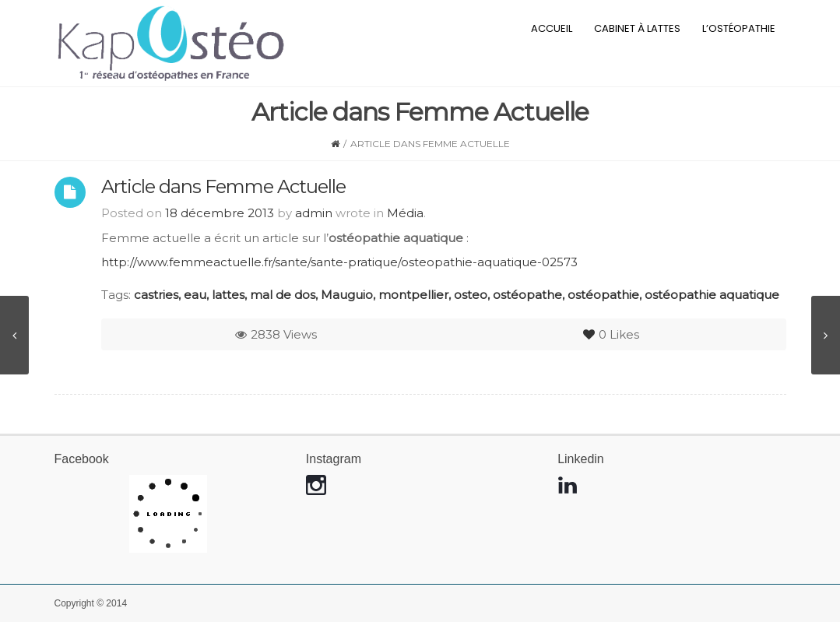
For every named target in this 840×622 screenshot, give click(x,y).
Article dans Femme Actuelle (223, 186)
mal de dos (283, 295)
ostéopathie (603, 295)
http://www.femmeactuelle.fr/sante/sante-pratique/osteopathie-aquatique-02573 (339, 262)
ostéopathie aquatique (712, 295)
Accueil (552, 28)
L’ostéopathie (739, 28)
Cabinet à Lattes (637, 28)
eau (195, 295)
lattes (228, 295)
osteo (471, 295)
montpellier (413, 295)
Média (405, 213)
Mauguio (347, 295)
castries (156, 295)
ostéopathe (527, 295)
